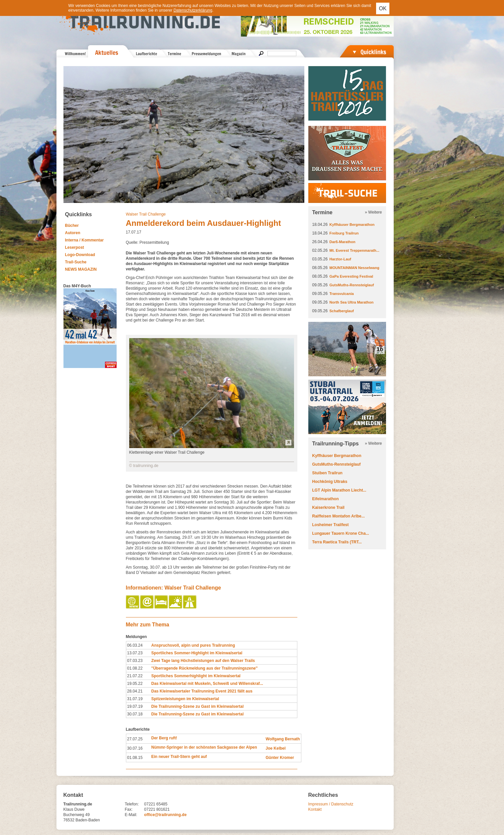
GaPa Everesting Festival (351, 276)
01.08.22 (135, 668)
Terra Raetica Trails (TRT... (337, 542)
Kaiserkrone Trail (328, 508)
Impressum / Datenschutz (331, 804)
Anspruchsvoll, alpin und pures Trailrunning (193, 645)
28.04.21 (135, 691)
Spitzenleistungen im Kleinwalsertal (185, 699)
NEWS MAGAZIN (81, 269)
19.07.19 (135, 706)
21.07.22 (135, 676)
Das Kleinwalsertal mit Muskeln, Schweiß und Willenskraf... (207, 684)
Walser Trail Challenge (146, 214)
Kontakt (315, 809)
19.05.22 (135, 684)
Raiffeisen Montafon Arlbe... (339, 516)
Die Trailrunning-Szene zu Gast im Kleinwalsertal (197, 706)
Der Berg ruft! (164, 738)
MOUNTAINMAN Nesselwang (354, 268)
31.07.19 (135, 699)
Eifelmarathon (326, 499)
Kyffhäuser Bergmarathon (352, 225)
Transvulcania (342, 294)
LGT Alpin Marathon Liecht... (339, 490)
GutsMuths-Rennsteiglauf (352, 285)
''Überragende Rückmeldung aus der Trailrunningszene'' (204, 668)
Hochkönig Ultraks (330, 482)
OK (383, 8)
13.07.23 (135, 653)
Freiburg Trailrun (344, 233)
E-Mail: (131, 815)
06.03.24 (135, 645)
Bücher (72, 226)
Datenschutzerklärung (193, 10)
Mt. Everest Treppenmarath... (354, 250)
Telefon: (132, 804)
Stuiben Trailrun (327, 473)
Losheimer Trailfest (331, 525)
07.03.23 (135, 661)
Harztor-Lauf (340, 259)
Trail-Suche (76, 262)
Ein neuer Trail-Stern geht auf (179, 757)
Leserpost (75, 247)
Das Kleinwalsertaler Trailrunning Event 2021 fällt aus (202, 691)
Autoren (73, 233)
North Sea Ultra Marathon (352, 302)
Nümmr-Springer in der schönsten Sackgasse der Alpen (204, 747)
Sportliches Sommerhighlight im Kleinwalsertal (196, 676)
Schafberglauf (342, 311)
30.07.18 (135, 714)
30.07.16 (135, 748)
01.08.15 (135, 758)
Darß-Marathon (343, 242)
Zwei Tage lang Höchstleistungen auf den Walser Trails (203, 661)
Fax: (129, 809)
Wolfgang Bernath (283, 739)
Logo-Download (80, 255)
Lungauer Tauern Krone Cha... (341, 533)
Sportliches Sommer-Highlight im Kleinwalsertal (197, 653)
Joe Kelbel (276, 748)
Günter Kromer (280, 758)
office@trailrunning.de (165, 815)
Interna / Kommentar (85, 240)
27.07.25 (135, 739)
